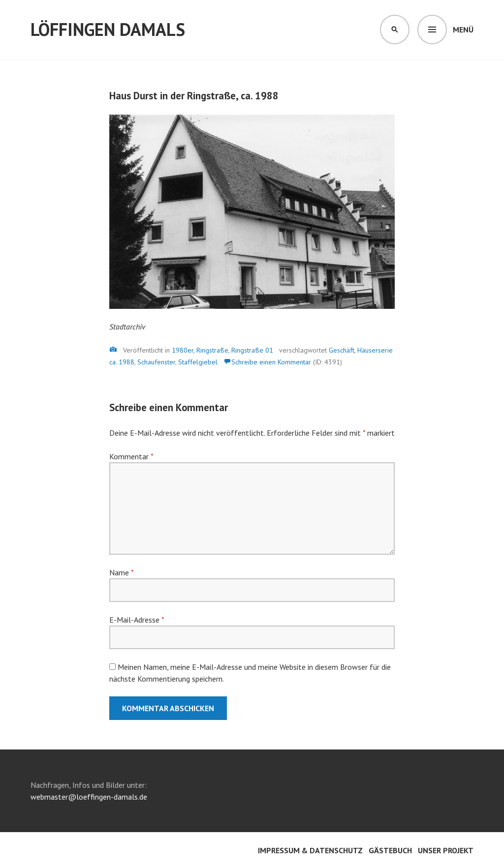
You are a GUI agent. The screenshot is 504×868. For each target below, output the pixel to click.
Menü (463, 30)
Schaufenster (156, 362)
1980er (183, 350)
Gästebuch (390, 850)
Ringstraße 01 (252, 350)
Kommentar (131, 456)
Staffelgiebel (198, 362)
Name (121, 572)
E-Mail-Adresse (137, 620)
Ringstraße (212, 350)
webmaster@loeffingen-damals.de (89, 797)
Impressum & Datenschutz (310, 850)
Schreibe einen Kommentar (271, 362)
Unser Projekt (446, 850)
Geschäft (342, 350)
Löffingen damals (108, 29)
